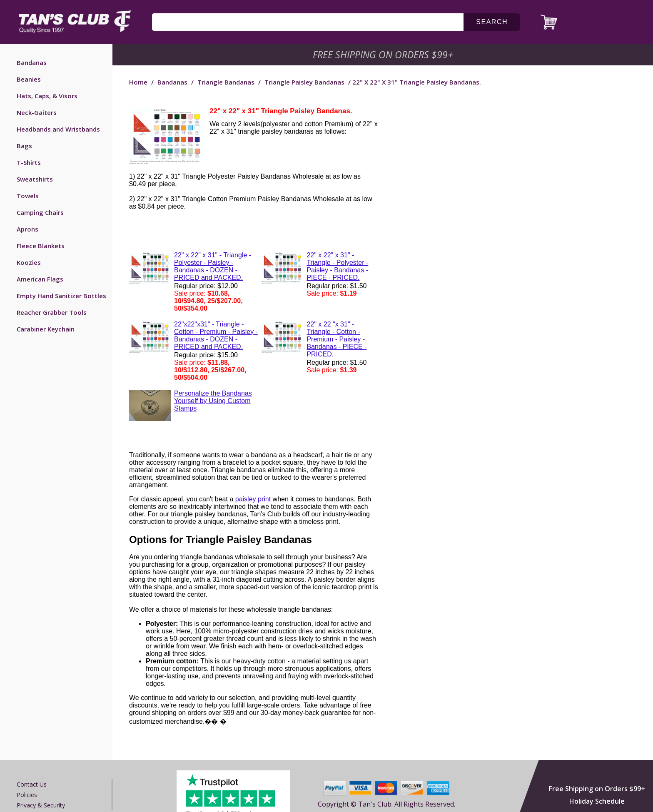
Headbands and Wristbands (58, 129)
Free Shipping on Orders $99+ (597, 789)
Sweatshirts (35, 179)
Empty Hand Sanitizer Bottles (61, 296)
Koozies (29, 262)
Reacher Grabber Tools (52, 312)
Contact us (32, 784)
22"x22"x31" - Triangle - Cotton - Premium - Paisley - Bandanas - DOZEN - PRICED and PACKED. (216, 335)
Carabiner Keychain (46, 329)
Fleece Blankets (41, 246)
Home (138, 82)
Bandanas (32, 62)
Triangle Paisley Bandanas (304, 82)
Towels (28, 196)
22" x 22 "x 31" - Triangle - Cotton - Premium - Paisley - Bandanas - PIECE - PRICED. (336, 339)
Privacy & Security (41, 805)
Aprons (27, 229)
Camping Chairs (40, 212)
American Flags (40, 279)
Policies (27, 795)
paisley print (253, 499)
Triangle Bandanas (226, 82)
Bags (24, 146)
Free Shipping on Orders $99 (384, 55)
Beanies (29, 79)
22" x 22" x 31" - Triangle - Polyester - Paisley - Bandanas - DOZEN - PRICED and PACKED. (213, 266)
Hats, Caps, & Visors (47, 96)
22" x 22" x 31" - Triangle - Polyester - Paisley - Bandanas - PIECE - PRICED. (337, 266)
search (492, 22)
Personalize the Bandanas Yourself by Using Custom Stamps (213, 401)
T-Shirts (29, 162)
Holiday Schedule (597, 801)
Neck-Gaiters (37, 112)
